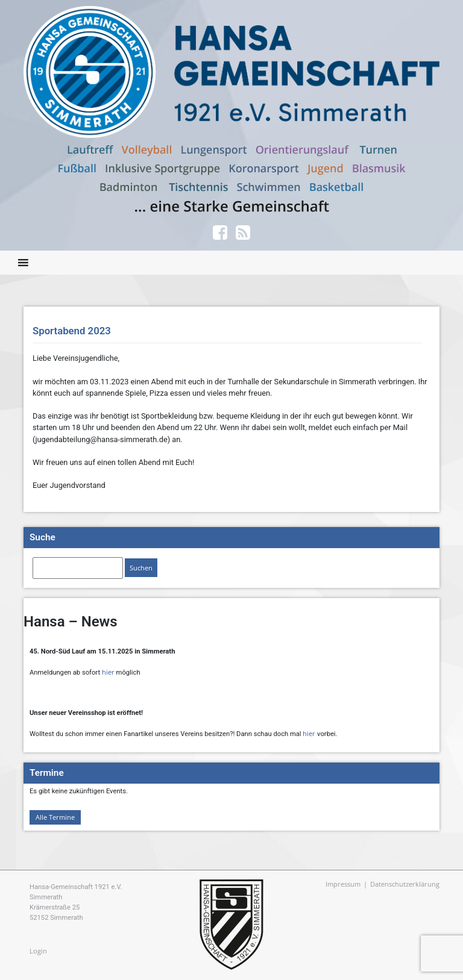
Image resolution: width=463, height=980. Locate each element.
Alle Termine (55, 817)
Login (38, 951)
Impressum (343, 884)
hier (108, 672)
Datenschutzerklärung (405, 884)
